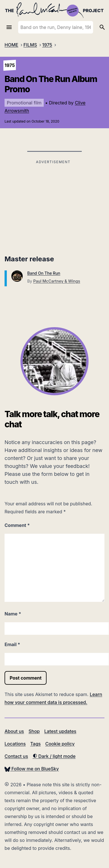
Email (12, 644)
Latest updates (60, 731)
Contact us (16, 756)
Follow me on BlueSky (32, 769)
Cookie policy (60, 744)
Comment (17, 525)
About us (14, 731)
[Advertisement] (53, 205)
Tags (36, 744)
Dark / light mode (54, 756)
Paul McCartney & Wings (57, 281)
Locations (15, 744)
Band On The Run (44, 273)
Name (13, 614)
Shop (34, 731)
